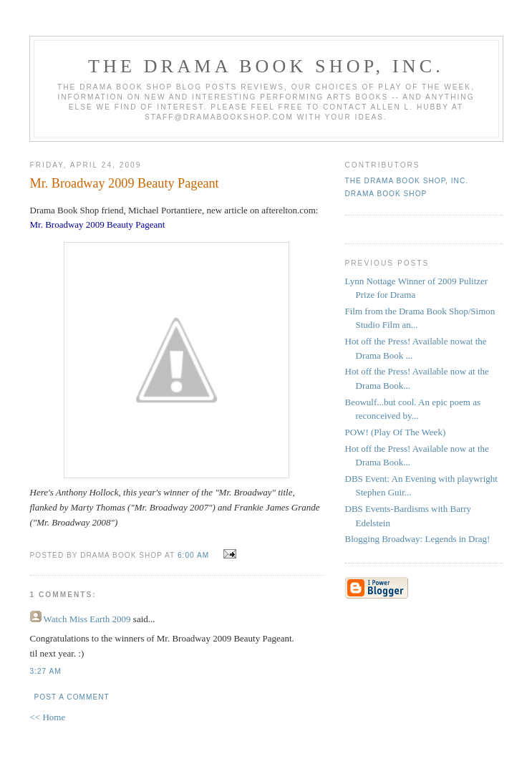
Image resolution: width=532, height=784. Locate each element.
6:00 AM (193, 555)
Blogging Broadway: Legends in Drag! (418, 539)
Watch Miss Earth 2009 (87, 619)
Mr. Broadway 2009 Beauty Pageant (125, 183)
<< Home (48, 717)
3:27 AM (46, 671)
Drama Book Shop (386, 194)
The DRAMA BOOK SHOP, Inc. (266, 66)
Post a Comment (72, 697)
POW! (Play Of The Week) (396, 432)
